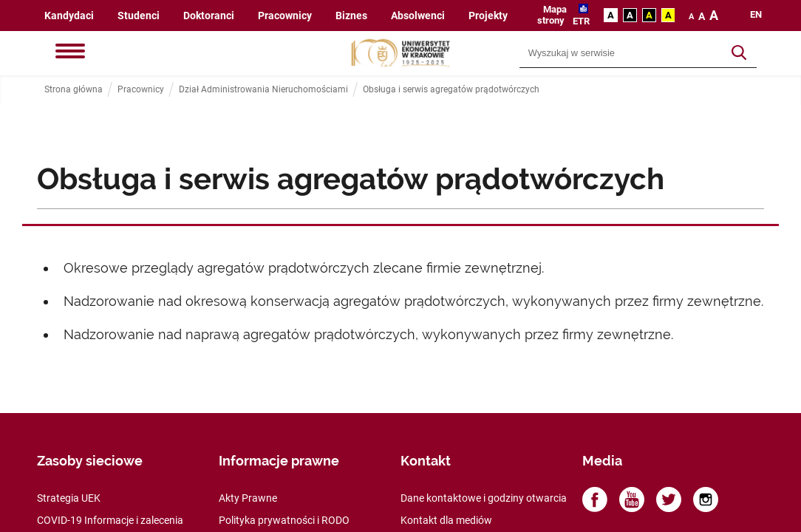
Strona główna (74, 90)
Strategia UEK (69, 498)
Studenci (139, 16)
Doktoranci (209, 16)
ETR (581, 21)
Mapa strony (552, 15)
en (756, 15)
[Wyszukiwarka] (621, 53)
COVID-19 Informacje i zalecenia (110, 520)
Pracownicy (285, 16)
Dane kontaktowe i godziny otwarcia (484, 498)
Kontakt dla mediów (446, 520)
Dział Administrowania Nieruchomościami (263, 90)
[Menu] (70, 52)
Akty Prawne (248, 498)
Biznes (351, 16)
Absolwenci (418, 16)
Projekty (488, 16)
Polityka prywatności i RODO (284, 520)
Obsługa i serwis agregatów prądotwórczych (451, 90)
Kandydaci (69, 16)
